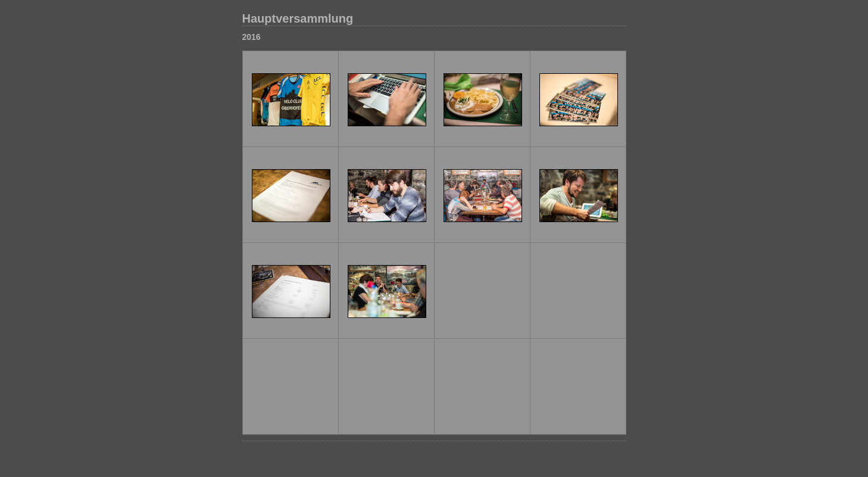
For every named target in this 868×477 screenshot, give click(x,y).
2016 (252, 37)
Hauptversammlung (298, 18)
